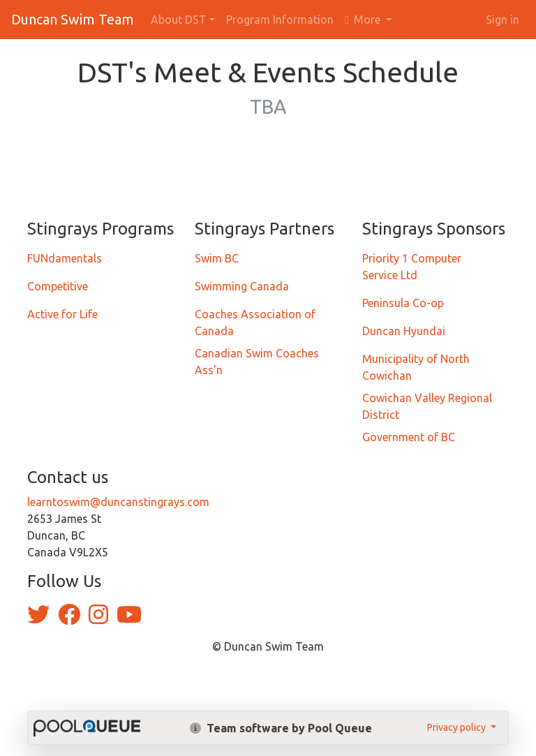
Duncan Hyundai (404, 331)
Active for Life (62, 314)
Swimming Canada (242, 286)
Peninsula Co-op (403, 303)
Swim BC (217, 258)
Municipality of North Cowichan (416, 367)
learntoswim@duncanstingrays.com (118, 502)
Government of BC (409, 437)
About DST (179, 20)
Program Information (280, 20)
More (364, 20)
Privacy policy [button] (457, 727)
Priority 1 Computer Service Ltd (412, 267)
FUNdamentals (65, 258)
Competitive (58, 286)
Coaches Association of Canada (255, 323)
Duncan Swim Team (73, 19)
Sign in (502, 20)
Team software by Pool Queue (281, 728)
